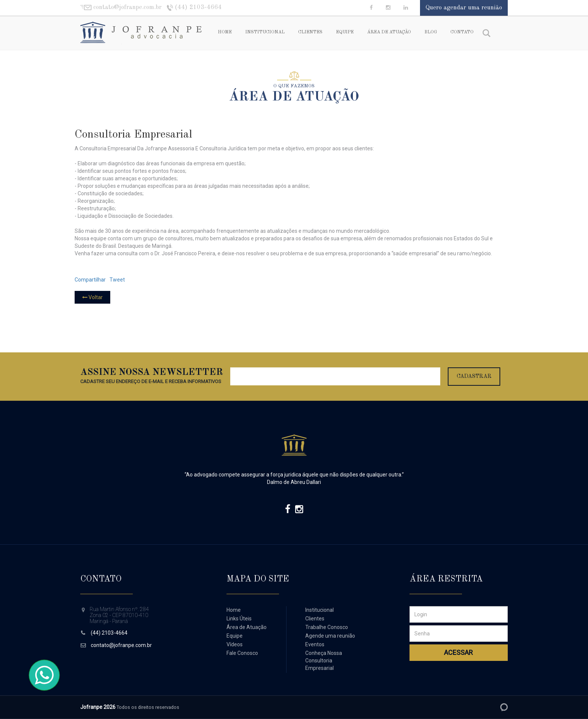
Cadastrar (474, 376)
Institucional (265, 32)
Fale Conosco (242, 653)
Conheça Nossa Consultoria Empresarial (324, 661)
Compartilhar (90, 280)
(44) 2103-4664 (109, 633)
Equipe (345, 32)
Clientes (310, 32)
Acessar (458, 652)
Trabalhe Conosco (327, 627)
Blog (431, 32)
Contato (462, 32)
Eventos (315, 644)
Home (225, 32)
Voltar (92, 297)
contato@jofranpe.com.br (121, 645)
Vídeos (235, 644)
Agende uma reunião (330, 636)
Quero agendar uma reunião (464, 8)
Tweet (117, 280)
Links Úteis (239, 619)
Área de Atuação (389, 32)
